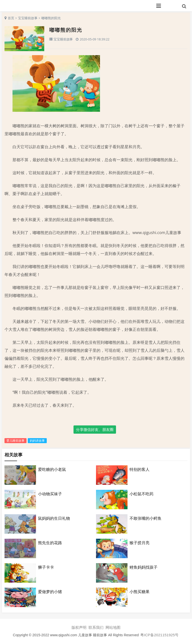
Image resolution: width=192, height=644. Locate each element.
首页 (11, 18)
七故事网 (58, 6)
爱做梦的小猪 (50, 592)
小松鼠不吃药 (141, 494)
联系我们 (96, 628)
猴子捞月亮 (139, 543)
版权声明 (79, 628)
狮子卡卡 (46, 567)
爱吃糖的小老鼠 (52, 469)
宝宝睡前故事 (28, 18)
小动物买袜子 (50, 494)
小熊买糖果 (139, 592)
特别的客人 (139, 469)
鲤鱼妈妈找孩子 (143, 567)
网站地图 (113, 628)
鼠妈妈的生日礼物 (54, 518)
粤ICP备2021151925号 (159, 635)
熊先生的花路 (50, 543)
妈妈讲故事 (37, 441)
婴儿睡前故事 (15, 441)
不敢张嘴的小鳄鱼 (145, 518)
